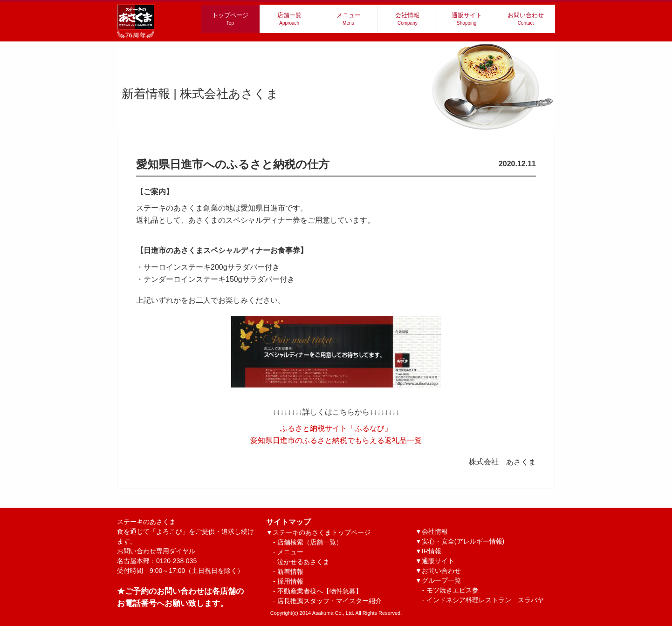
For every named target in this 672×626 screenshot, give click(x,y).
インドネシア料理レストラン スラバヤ (485, 600)
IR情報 (432, 551)
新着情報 (290, 572)
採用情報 (290, 581)
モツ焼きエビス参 (453, 590)
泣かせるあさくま (303, 562)
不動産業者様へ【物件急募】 (320, 591)
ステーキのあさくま (185, 531)
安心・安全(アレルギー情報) (463, 541)
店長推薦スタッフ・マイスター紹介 (329, 601)
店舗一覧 (289, 19)
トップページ (230, 19)
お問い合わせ (526, 19)
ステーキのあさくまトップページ (322, 532)
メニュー (349, 19)
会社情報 (407, 19)
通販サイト (467, 19)
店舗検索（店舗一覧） (310, 542)
